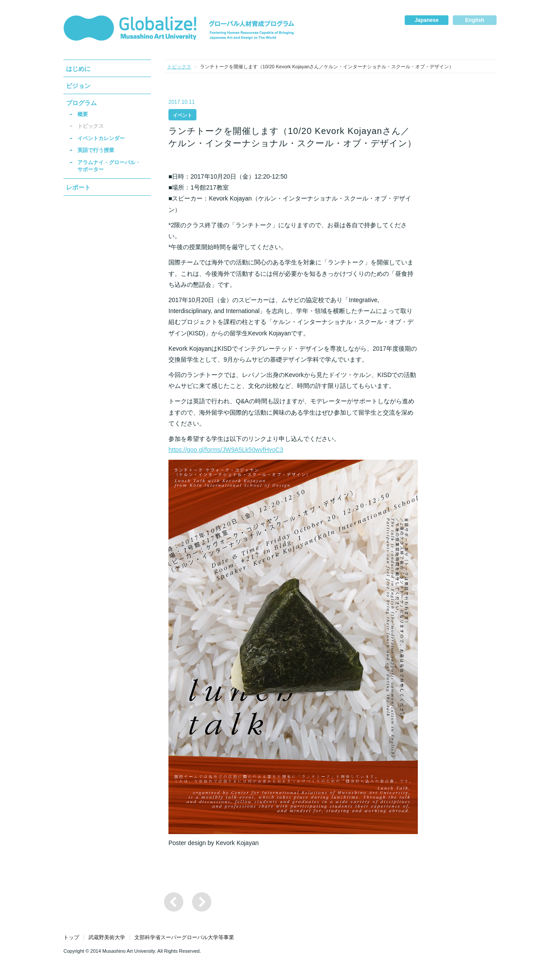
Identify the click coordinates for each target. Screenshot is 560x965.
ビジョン (78, 86)
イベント (182, 115)
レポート (78, 187)
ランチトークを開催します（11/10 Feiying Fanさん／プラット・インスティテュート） (174, 902)
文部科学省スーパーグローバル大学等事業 (184, 937)
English (474, 20)
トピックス (91, 126)
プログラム (81, 103)
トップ (71, 937)
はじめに (78, 69)
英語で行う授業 (96, 150)
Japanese (427, 20)
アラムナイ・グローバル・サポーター (109, 166)
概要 (83, 114)
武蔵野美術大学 (107, 937)
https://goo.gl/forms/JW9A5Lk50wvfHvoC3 (226, 450)
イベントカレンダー (101, 138)
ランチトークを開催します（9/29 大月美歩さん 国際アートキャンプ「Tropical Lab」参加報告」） (202, 902)
